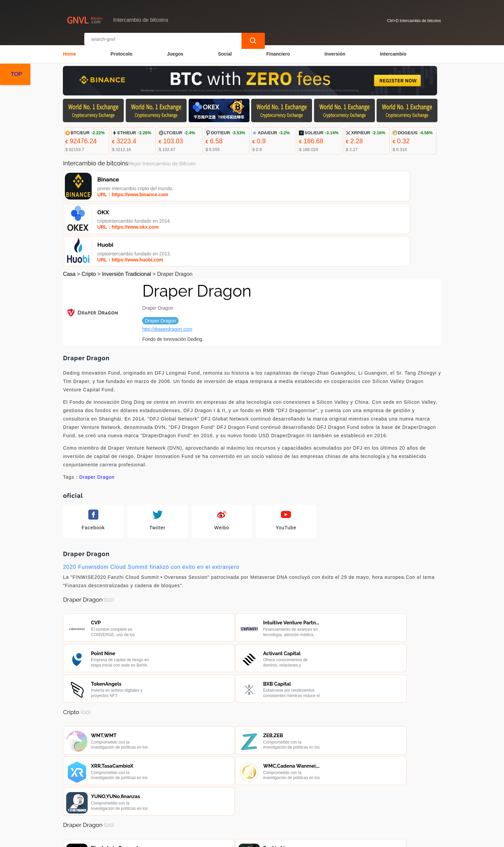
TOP (17, 74)
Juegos (175, 49)
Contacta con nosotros (156, 807)
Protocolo (122, 49)
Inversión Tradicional (127, 210)
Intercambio (393, 49)
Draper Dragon (97, 413)
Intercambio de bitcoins (186, 839)
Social (225, 49)
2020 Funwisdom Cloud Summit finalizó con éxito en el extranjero (151, 503)
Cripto (89, 210)
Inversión (335, 49)
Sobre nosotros (209, 807)
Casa (69, 210)
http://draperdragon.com (167, 265)
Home (69, 49)
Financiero (278, 49)
